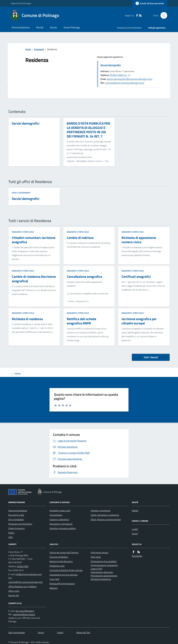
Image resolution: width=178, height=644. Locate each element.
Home (28, 49)
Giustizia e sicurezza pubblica (63, 528)
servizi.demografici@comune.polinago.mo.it (130, 79)
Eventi (135, 534)
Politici (11, 533)
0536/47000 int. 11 (120, 75)
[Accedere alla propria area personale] (150, 3)
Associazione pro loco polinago (63, 575)
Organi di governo (16, 528)
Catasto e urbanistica (59, 519)
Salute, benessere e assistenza (105, 515)
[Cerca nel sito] (163, 15)
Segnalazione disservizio (102, 572)
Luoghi (135, 529)
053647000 (23, 566)
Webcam (54, 588)
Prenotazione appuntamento (104, 576)
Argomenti (39, 49)
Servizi (53, 27)
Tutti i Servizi (151, 357)
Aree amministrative (18, 511)
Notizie (135, 511)
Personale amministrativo (20, 524)
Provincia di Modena (59, 557)
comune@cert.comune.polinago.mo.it (125, 83)
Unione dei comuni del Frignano (64, 552)
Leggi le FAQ (96, 569)
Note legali (96, 557)
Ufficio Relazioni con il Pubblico (22, 587)
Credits (60, 632)
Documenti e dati (16, 515)
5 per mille (54, 579)
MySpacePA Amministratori (62, 584)
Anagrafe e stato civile (23, 232)
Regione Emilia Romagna (21, 3)
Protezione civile (57, 566)
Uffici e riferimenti (21, 193)
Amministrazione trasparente (104, 565)
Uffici (11, 537)
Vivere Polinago (72, 27)
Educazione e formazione (61, 524)
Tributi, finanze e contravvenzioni (106, 519)
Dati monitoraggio (17, 632)
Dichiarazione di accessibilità (104, 561)
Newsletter (137, 556)
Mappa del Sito (83, 632)
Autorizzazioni (56, 515)
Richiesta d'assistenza (101, 579)
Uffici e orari (14, 591)
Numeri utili (14, 595)
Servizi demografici (111, 65)
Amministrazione (21, 27)
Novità (40, 27)
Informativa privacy (100, 552)
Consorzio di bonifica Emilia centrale (66, 570)
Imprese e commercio (100, 511)
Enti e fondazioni (16, 519)
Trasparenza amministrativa (129, 28)
